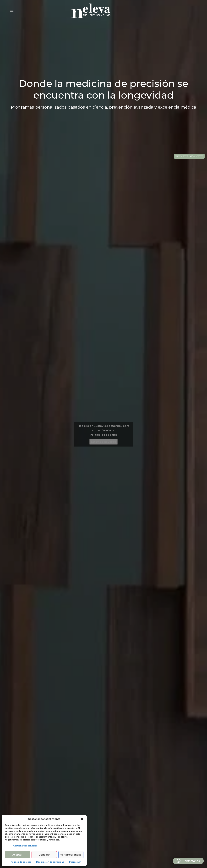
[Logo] (91, 11)
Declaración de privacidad (50, 862)
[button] (82, 819)
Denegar (44, 855)
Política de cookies (21, 862)
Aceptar (17, 855)
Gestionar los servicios (25, 846)
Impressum (75, 862)
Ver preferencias (71, 855)
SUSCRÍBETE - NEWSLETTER (189, 156)
